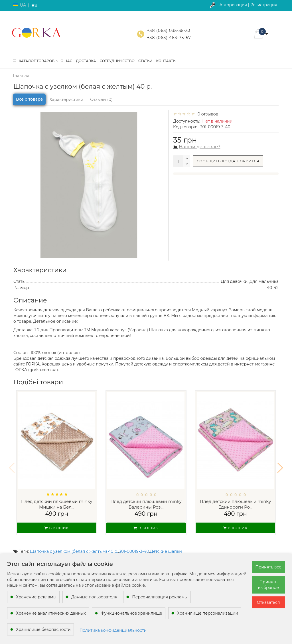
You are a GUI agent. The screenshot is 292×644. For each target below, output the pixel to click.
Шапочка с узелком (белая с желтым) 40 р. (74, 544)
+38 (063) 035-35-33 (169, 31)
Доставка (86, 61)
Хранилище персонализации (208, 613)
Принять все (268, 567)
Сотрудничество (117, 61)
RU (34, 5)
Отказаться (268, 602)
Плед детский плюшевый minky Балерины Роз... (146, 504)
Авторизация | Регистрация (248, 5)
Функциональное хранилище (131, 613)
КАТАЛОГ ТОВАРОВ (36, 61)
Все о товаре (29, 99)
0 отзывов (207, 114)
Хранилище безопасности (43, 629)
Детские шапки (166, 544)
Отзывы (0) (101, 99)
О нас (66, 61)
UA (23, 5)
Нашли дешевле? (200, 147)
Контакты (166, 61)
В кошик (57, 528)
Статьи (145, 61)
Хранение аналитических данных (51, 613)
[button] (280, 464)
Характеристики (66, 99)
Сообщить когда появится (228, 161)
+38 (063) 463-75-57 (169, 38)
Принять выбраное (268, 585)
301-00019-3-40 (134, 544)
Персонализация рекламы (160, 597)
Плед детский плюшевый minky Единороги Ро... (236, 504)
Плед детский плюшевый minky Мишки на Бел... (57, 504)
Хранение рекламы (36, 597)
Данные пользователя (94, 597)
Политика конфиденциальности (113, 630)
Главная (21, 76)
